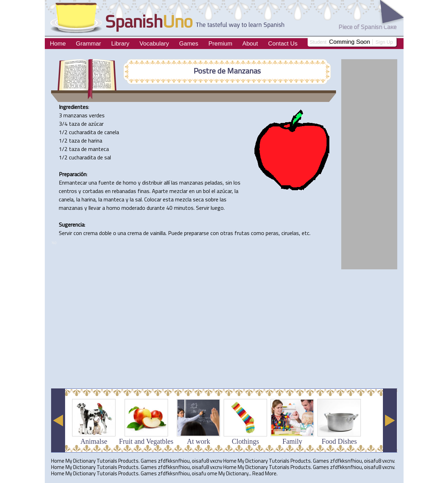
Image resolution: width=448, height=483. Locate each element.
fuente (106, 182)
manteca (99, 149)
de (221, 71)
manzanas (75, 115)
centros (68, 191)
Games (189, 44)
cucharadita (82, 132)
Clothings (245, 441)
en (108, 191)
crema (90, 233)
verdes (97, 115)
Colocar (153, 199)
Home (58, 44)
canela (112, 132)
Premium (220, 44)
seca (198, 199)
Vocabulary (154, 44)
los (237, 182)
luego (217, 208)
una (93, 182)
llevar (95, 208)
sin (229, 182)
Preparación (73, 174)
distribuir (152, 182)
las (174, 182)
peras (272, 233)
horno (130, 182)
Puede (175, 233)
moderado (133, 208)
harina (95, 140)
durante (156, 208)
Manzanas (244, 71)
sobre (212, 199)
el (213, 191)
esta (168, 199)
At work (198, 441)
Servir (203, 208)
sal (108, 157)
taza (74, 124)
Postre (205, 71)
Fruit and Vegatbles (146, 441)
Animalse (94, 441)
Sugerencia (72, 225)
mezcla (183, 199)
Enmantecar (73, 182)
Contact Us (283, 44)
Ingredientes (73, 107)
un (199, 191)
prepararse (197, 233)
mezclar (178, 191)
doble (105, 233)
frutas (242, 233)
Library (120, 44)
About (250, 44)
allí (167, 182)
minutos (184, 208)
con (78, 233)
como (258, 233)
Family (292, 441)
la (236, 191)
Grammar (89, 44)
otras (227, 233)
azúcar (96, 124)
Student (318, 42)
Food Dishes (339, 441)
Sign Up (384, 42)
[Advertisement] (178, 366)
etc (306, 233)
